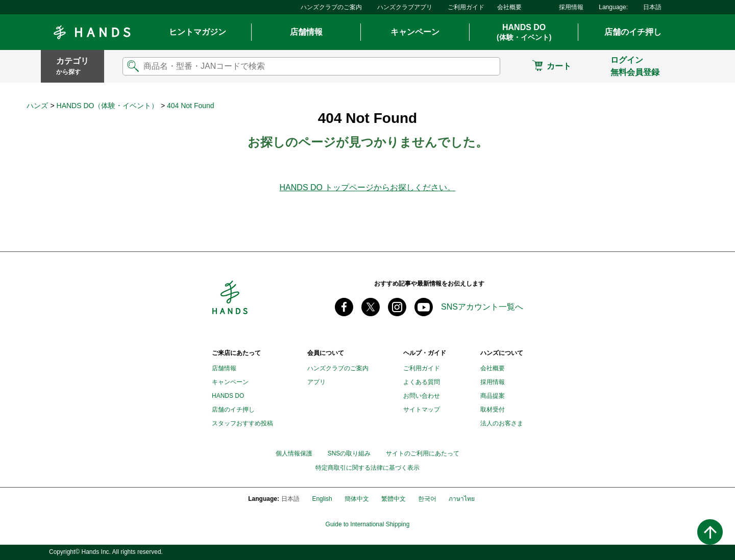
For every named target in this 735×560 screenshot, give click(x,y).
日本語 (652, 7)
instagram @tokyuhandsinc (397, 307)
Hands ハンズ (92, 32)
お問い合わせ (422, 396)
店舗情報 (306, 32)
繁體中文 (394, 499)
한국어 (427, 499)
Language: (613, 7)
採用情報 (571, 7)
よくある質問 (422, 382)
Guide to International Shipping (368, 525)
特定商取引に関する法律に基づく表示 (367, 468)
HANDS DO (524, 33)
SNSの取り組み (349, 453)
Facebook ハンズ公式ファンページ (344, 307)
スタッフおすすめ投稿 (242, 423)
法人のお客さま (502, 423)
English (322, 499)
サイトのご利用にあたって (423, 453)
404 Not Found (191, 106)
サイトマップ (422, 410)
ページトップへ (710, 532)
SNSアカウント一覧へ (482, 307)
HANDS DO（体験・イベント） (108, 106)
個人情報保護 (294, 453)
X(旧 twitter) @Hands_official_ (371, 307)
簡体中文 (357, 499)
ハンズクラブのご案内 (331, 7)
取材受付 (493, 410)
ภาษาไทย (462, 499)
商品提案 (493, 396)
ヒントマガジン (198, 32)
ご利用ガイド (466, 7)
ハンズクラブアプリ (405, 7)
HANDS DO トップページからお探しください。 (368, 187)
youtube (424, 307)
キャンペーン (415, 32)
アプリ (316, 382)
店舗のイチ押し (633, 32)
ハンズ (37, 106)
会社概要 (509, 7)
